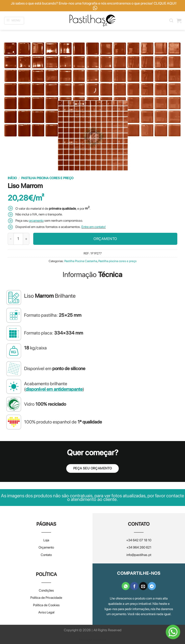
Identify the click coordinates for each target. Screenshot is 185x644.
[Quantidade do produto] (18, 239)
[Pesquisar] (171, 21)
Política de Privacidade (46, 598)
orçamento (36, 221)
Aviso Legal (46, 612)
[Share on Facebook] (134, 586)
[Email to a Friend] (143, 586)
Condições (46, 590)
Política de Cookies (46, 605)
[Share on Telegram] (152, 586)
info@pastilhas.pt (139, 555)
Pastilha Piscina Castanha (81, 261)
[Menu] (14, 21)
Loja (46, 540)
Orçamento (46, 547)
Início (12, 178)
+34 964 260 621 (139, 547)
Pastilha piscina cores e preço (47, 178)
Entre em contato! (94, 227)
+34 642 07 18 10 (139, 540)
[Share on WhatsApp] (126, 586)
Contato (46, 555)
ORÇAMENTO (105, 239)
